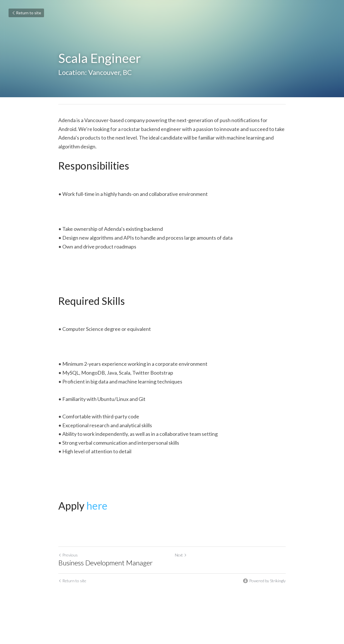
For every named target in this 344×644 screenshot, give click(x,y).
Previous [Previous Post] (68, 555)
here (97, 506)
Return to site (26, 13)
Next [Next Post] (181, 555)
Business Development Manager (106, 563)
